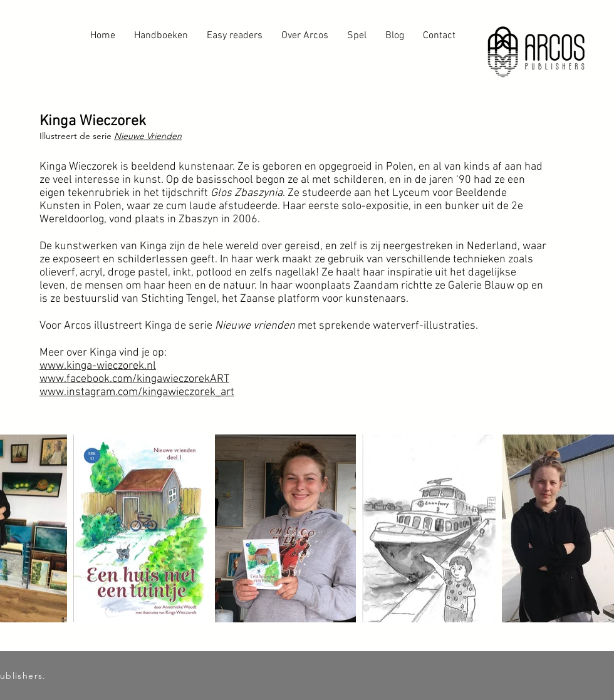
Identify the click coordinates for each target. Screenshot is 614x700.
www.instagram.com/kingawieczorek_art (137, 392)
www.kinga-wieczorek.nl (98, 366)
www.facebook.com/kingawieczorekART (134, 379)
